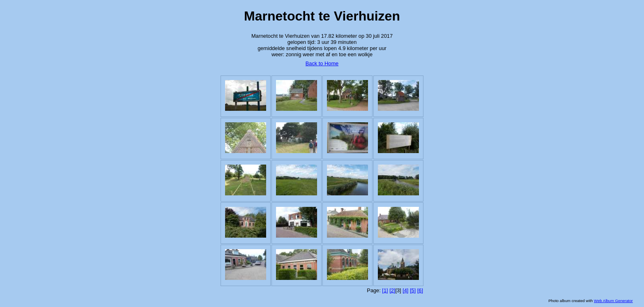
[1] (385, 290)
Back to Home (322, 63)
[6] (420, 290)
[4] (405, 290)
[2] (392, 290)
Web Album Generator (613, 301)
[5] (413, 290)
